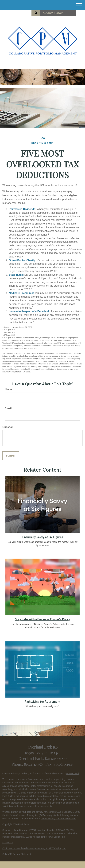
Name (8, 389)
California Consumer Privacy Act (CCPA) (26, 815)
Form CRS (8, 843)
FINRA (59, 830)
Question (8, 427)
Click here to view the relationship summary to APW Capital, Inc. (34, 848)
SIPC (66, 830)
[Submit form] (11, 456)
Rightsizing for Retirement (42, 702)
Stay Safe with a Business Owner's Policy (43, 619)
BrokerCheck (73, 773)
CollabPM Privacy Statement (17, 854)
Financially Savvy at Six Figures (42, 537)
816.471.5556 (34, 764)
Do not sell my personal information (58, 819)
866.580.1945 (64, 764)
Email (8, 408)
